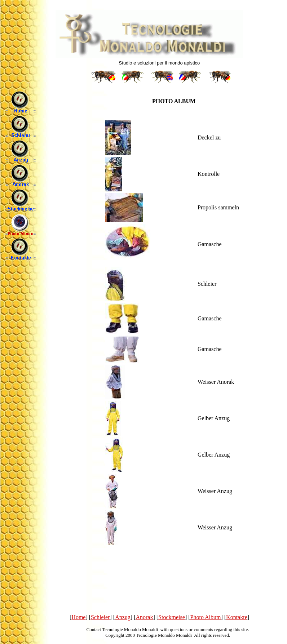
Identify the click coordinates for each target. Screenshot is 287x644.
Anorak (144, 617)
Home (78, 617)
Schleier (100, 617)
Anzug (123, 617)
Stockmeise (172, 617)
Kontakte (237, 617)
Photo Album (206, 617)
